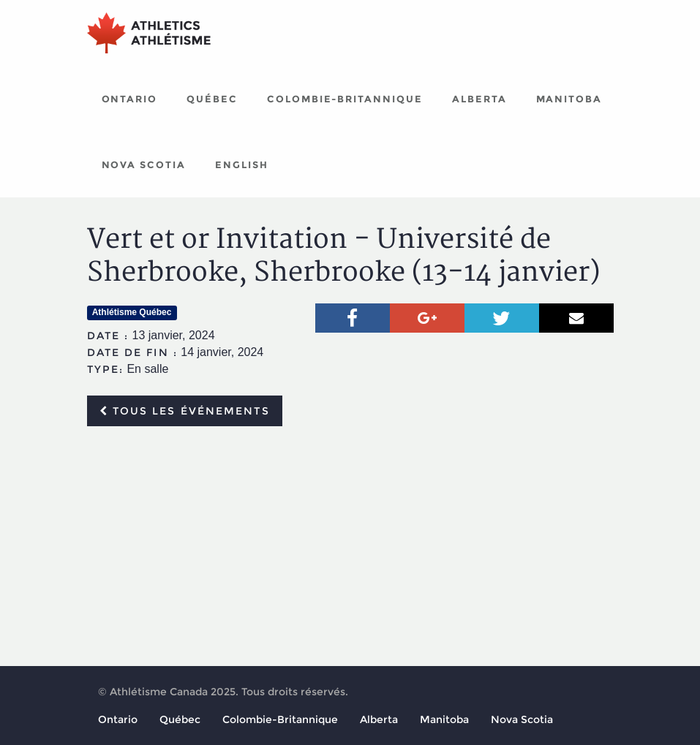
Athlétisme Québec (132, 312)
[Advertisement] (350, 547)
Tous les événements (185, 411)
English (242, 164)
